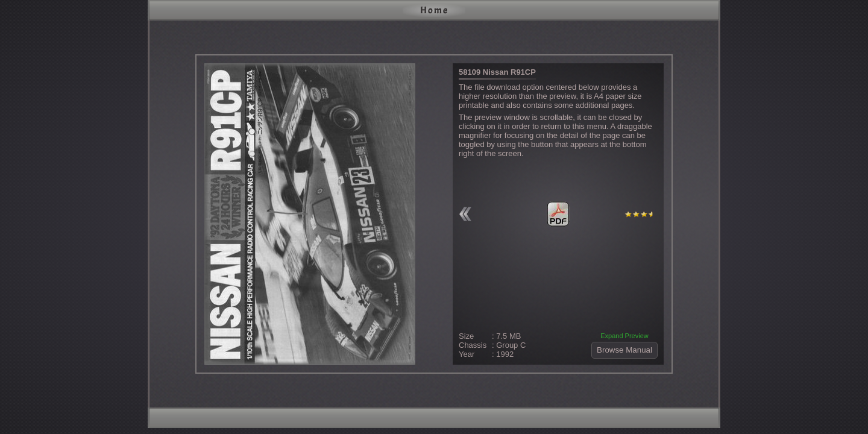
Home (434, 10)
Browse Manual (624, 350)
